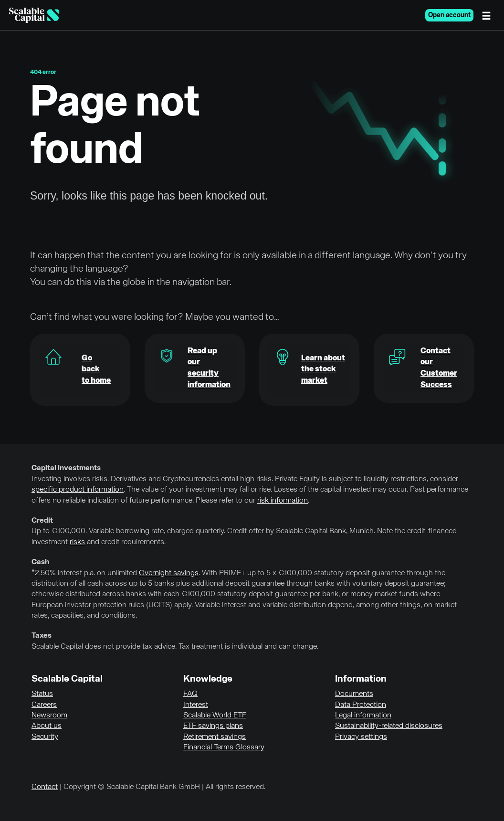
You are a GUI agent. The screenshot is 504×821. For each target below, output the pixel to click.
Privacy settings (361, 737)
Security (45, 737)
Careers (44, 705)
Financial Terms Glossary (224, 747)
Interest (196, 705)
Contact (45, 787)
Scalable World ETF (215, 716)
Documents (354, 694)
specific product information (78, 490)
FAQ (190, 694)
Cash (40, 562)
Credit (42, 521)
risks (77, 542)
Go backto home (96, 370)
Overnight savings (169, 573)
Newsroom (49, 716)
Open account (449, 15)
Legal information (363, 716)
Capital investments (66, 468)
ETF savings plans (213, 726)
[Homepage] (34, 15)
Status (42, 694)
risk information (283, 501)
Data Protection (361, 705)
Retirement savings (215, 737)
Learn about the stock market (323, 370)
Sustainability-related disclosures (389, 726)
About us (47, 726)
